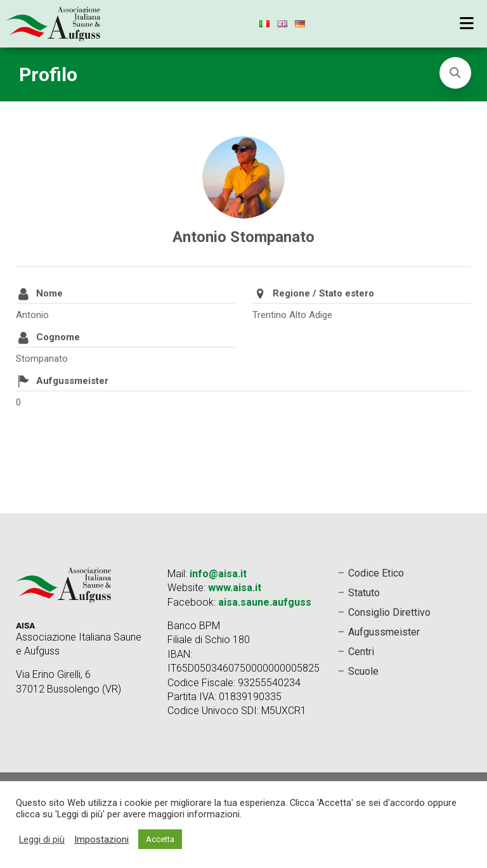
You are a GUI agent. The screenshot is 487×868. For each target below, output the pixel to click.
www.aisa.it (235, 588)
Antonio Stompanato (243, 237)
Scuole (363, 671)
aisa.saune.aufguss (265, 602)
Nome (49, 293)
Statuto (364, 593)
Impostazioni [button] (101, 839)
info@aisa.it (218, 574)
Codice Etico (376, 573)
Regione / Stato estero (323, 293)
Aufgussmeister (72, 381)
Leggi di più (42, 839)
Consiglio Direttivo (389, 612)
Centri (361, 652)
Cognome (58, 337)
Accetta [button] (160, 839)
